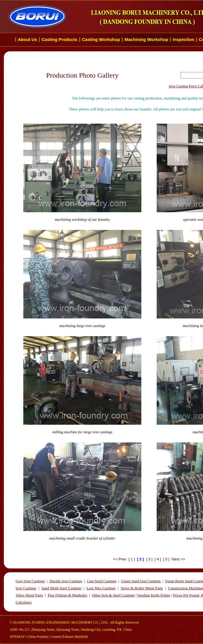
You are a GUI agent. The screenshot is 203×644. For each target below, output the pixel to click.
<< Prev (120, 559)
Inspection (183, 40)
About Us (28, 40)
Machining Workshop (146, 40)
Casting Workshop (101, 40)
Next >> (179, 559)
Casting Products (59, 40)
